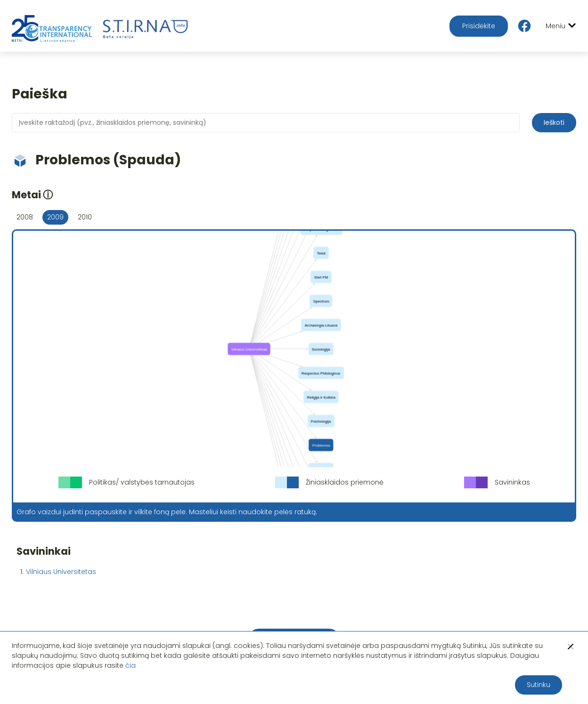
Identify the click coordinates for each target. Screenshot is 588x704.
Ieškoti (554, 122)
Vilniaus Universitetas (61, 572)
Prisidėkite (479, 26)
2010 (85, 217)
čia (131, 665)
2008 (25, 217)
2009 (55, 217)
